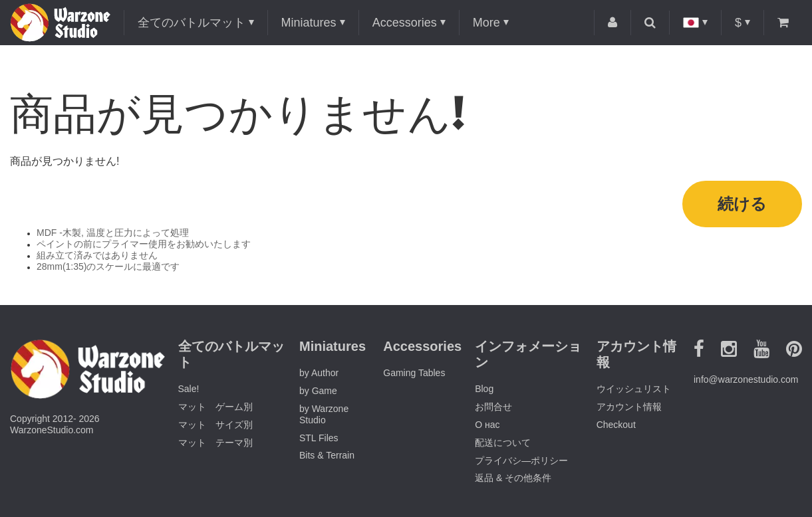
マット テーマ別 (215, 443)
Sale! (189, 389)
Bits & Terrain (327, 455)
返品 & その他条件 (513, 478)
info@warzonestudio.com (746, 379)
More (486, 23)
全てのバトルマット (192, 23)
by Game (318, 391)
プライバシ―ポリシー (521, 461)
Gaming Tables (414, 373)
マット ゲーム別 (215, 407)
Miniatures (309, 23)
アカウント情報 (629, 407)
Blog (484, 389)
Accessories (405, 23)
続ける (742, 204)
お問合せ (493, 407)
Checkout (616, 425)
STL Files (319, 438)
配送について (503, 443)
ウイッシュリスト (634, 389)
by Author (319, 373)
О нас (487, 425)
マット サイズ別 (215, 425)
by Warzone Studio (324, 414)
